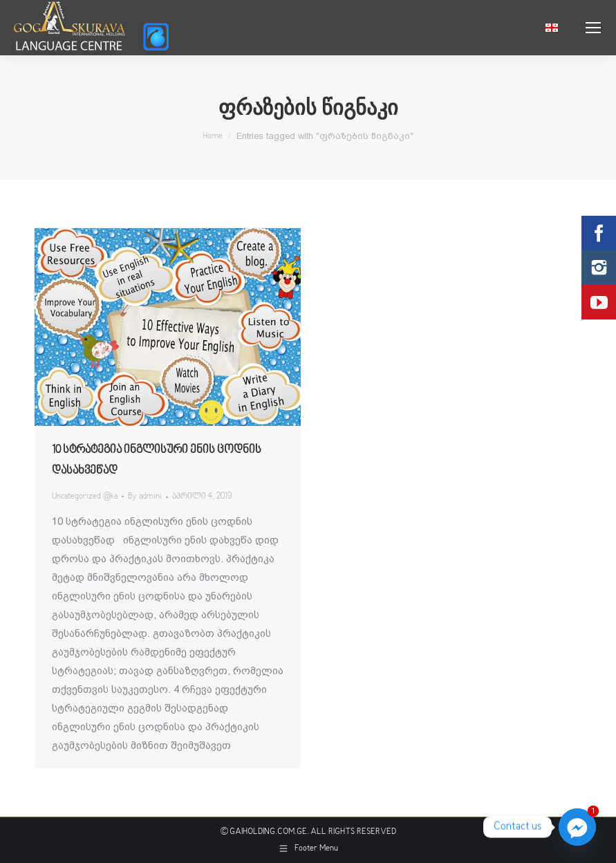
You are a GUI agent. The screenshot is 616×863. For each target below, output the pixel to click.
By (145, 497)
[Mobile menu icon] (593, 28)
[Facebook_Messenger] (577, 827)
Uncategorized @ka (85, 497)
